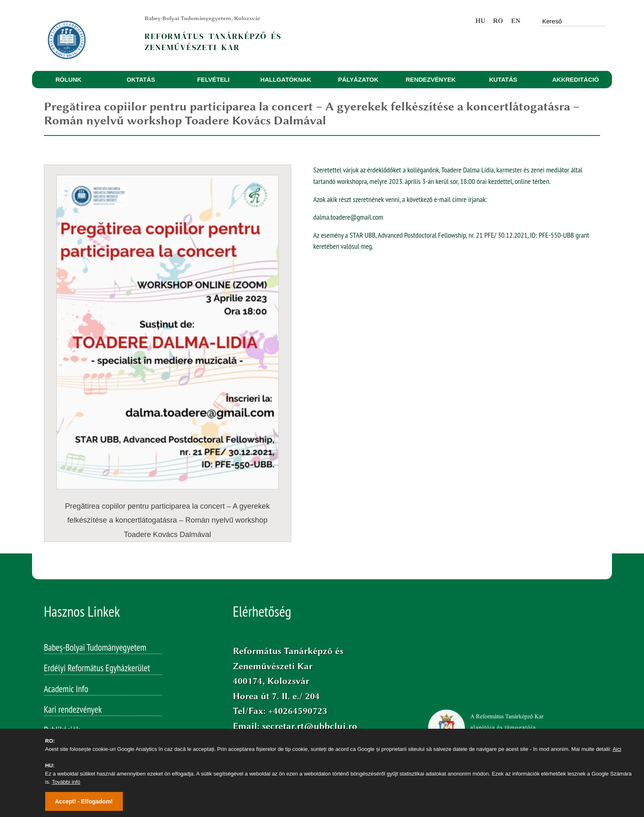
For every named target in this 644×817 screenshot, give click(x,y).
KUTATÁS (503, 80)
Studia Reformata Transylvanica (93, 691)
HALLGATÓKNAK (286, 80)
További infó (66, 782)
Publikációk (62, 671)
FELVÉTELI (213, 80)
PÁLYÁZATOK (358, 80)
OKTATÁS (141, 80)
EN (515, 21)
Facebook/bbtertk (286, 682)
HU (481, 21)
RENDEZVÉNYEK (431, 80)
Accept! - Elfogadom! (84, 801)
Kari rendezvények (73, 650)
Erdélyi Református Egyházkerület (97, 609)
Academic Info (66, 630)
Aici (617, 749)
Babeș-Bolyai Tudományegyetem (95, 588)
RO (498, 21)
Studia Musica (66, 712)
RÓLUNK (68, 80)
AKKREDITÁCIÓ (576, 80)
